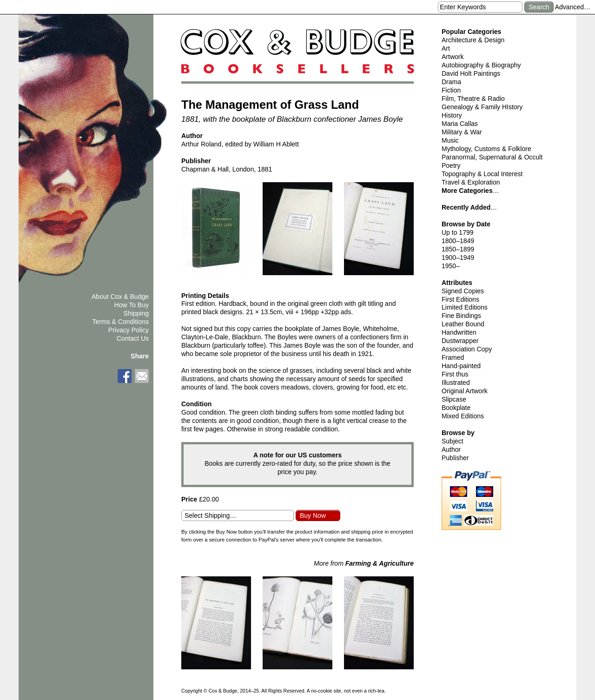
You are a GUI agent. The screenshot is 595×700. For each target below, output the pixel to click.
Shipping (136, 313)
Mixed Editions (463, 416)
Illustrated (456, 383)
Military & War (462, 132)
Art (446, 48)
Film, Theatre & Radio (473, 99)
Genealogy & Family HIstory (482, 107)
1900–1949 (458, 258)
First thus (455, 374)
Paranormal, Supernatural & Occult (492, 157)
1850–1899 (458, 249)
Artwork (453, 57)
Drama (451, 82)
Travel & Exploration (471, 182)
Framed (453, 357)
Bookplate (456, 408)
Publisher (455, 458)
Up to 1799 (458, 232)
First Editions (460, 299)
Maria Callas (460, 124)
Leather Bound (463, 324)
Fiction (451, 90)
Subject (453, 441)
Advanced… (573, 7)
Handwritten (459, 332)
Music (450, 140)
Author (451, 449)
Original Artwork (465, 391)
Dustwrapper (460, 341)
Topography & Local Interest (482, 174)
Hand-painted (461, 366)
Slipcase (454, 399)
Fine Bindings (461, 316)
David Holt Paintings (471, 73)
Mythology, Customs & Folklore (486, 149)
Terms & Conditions (121, 322)
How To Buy (132, 305)
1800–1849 (458, 241)
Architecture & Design (473, 40)
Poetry (451, 165)
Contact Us (133, 338)
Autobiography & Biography (481, 65)
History (452, 115)
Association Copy (467, 349)
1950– (451, 266)
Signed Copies (463, 291)
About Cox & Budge (120, 297)
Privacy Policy (129, 330)
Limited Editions (465, 307)
